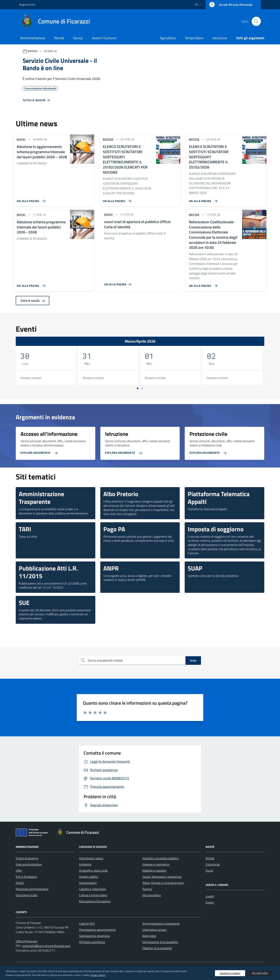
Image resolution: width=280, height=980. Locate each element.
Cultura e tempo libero (93, 895)
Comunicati (213, 864)
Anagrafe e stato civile (93, 870)
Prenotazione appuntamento (97, 930)
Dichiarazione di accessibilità (160, 942)
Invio (193, 660)
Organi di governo (27, 858)
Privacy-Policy (98, 975)
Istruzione (220, 38)
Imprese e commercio (156, 864)
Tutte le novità (33, 301)
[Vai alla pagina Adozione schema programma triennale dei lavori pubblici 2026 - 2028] (30, 284)
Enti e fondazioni (26, 877)
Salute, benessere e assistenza (162, 877)
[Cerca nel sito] (256, 21)
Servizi (78, 38)
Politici (20, 883)
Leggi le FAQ (87, 924)
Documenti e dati (27, 895)
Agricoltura (168, 38)
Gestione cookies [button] (230, 973)
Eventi (210, 902)
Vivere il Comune (104, 38)
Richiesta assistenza (92, 942)
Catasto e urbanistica (92, 889)
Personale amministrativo (32, 889)
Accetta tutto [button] (260, 973)
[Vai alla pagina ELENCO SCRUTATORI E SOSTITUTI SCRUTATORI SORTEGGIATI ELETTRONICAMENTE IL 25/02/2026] (202, 199)
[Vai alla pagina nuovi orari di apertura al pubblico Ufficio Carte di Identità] (118, 283)
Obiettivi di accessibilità (157, 948)
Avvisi (209, 870)
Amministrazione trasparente (161, 924)
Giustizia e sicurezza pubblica (160, 858)
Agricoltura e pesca (91, 858)
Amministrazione (33, 38)
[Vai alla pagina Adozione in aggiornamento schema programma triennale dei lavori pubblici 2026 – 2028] (30, 199)
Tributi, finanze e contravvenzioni (163, 883)
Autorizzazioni (88, 883)
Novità (59, 38)
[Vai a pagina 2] (142, 388)
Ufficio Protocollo (26, 941)
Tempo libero (194, 38)
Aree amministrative (29, 864)
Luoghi (210, 896)
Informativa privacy (155, 930)
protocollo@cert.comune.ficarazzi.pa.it (46, 946)
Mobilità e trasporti (154, 870)
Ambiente (85, 864)
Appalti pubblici (89, 877)
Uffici (19, 870)
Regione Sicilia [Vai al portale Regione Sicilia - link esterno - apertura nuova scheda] (27, 5)
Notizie (210, 858)
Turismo (147, 889)
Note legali (149, 936)
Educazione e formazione (95, 901)
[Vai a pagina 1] (138, 388)
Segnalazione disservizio (94, 936)
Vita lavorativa (152, 895)
